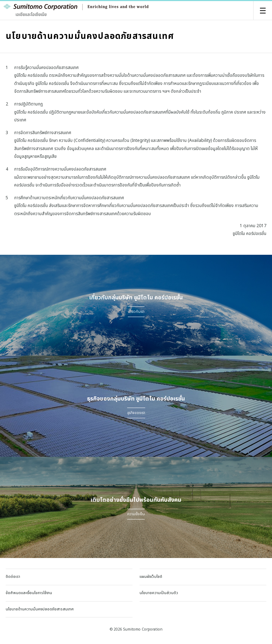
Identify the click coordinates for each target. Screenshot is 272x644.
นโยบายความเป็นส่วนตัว (159, 593)
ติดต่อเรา (13, 577)
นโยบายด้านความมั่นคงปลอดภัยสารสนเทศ (40, 609)
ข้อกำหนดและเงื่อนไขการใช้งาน (29, 593)
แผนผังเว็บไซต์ (151, 577)
